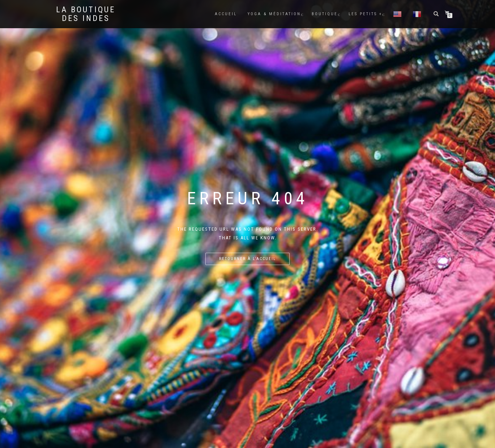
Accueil (226, 14)
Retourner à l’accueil (247, 259)
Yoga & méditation (274, 14)
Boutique (325, 14)
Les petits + (365, 14)
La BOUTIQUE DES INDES (86, 14)
